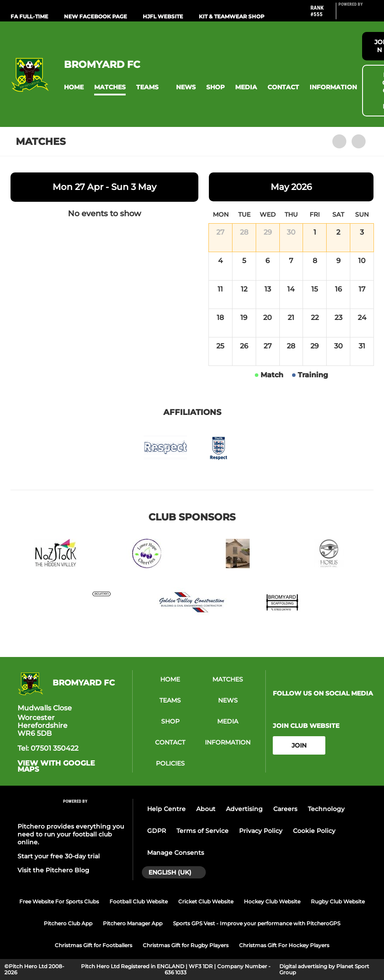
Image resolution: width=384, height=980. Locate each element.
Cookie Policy (314, 831)
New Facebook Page (95, 16)
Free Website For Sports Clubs (59, 901)
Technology (326, 809)
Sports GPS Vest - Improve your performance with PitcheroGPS (257, 923)
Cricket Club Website (206, 901)
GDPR (157, 831)
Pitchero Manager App (133, 923)
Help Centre (166, 809)
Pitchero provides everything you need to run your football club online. (71, 834)
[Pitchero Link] (356, 14)
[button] (74, 87)
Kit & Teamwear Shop (232, 16)
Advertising (244, 809)
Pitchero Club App (68, 923)
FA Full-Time (29, 16)
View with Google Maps (56, 766)
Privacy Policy (261, 831)
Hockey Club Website (272, 901)
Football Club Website (139, 901)
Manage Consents (176, 853)
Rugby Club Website (338, 901)
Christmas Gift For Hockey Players (284, 945)
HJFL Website (163, 16)
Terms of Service (203, 831)
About (206, 809)
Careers (285, 809)
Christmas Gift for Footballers (93, 945)
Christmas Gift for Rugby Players (186, 945)
